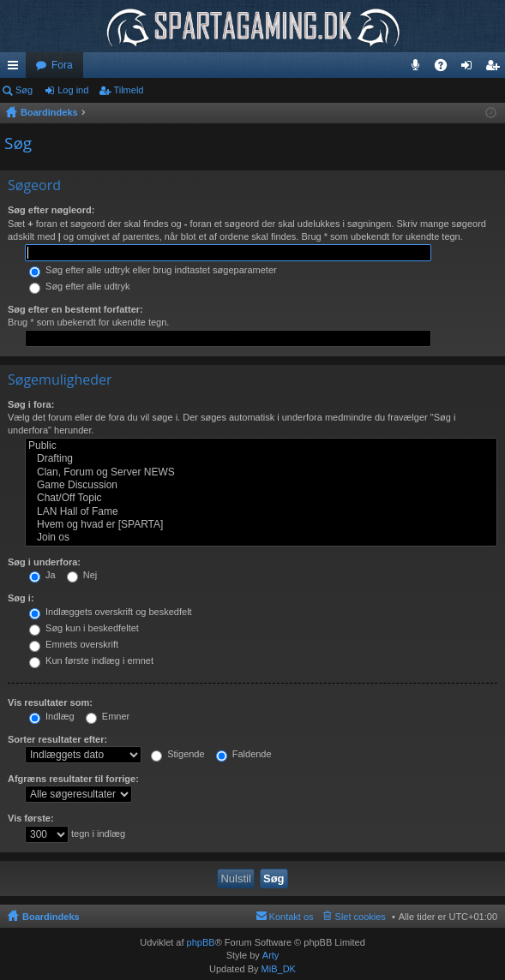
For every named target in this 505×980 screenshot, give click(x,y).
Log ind (73, 90)
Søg (24, 90)
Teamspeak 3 (419, 69)
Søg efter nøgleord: (51, 210)
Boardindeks (51, 917)
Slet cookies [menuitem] (361, 917)
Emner (108, 716)
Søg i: (21, 598)
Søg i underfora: (44, 562)
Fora (62, 65)
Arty (271, 955)
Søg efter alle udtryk (80, 286)
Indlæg (52, 716)
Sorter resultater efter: (57, 739)
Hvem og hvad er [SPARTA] (261, 525)
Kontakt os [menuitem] (292, 917)
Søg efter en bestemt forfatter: (75, 309)
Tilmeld (128, 90)
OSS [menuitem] (447, 69)
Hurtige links (16, 69)
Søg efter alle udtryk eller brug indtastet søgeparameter (153, 270)
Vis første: (31, 818)
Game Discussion (261, 485)
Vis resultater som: (50, 702)
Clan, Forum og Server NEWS (261, 472)
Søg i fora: (31, 404)
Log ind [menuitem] (470, 69)
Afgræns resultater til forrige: (73, 779)
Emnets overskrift (74, 644)
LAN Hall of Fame (261, 512)
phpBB (201, 942)
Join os (261, 538)
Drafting (261, 459)
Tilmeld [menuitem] (497, 69)
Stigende (177, 754)
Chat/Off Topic (261, 498)
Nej (82, 575)
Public (261, 446)
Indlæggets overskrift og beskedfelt (111, 612)
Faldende (244, 754)
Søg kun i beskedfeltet (84, 628)
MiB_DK (277, 969)
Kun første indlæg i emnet (91, 660)
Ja (42, 575)
